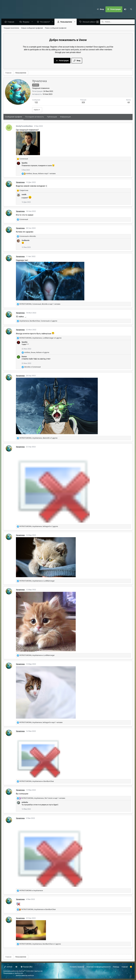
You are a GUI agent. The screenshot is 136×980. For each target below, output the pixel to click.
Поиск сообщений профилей (56, 28)
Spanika (25, 163)
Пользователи (67, 22)
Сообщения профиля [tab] (13, 117)
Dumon (24, 357)
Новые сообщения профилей (32, 28)
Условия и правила (77, 967)
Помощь (116, 967)
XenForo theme (21, 976)
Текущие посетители (11, 28)
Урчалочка (20, 182)
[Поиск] (131, 9)
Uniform (8, 967)
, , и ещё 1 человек (41, 174)
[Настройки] (125, 9)
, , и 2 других (38, 321)
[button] (33, 22)
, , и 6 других (40, 338)
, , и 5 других (38, 438)
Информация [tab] (65, 117)
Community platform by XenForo (23, 971)
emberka (25, 802)
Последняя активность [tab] (34, 117)
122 (36, 103)
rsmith (24, 195)
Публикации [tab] (52, 117)
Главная (11, 22)
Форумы (27, 22)
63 (129, 103)
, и (37, 581)
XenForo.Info (19, 973)
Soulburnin (26, 241)
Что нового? (46, 22)
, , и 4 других (37, 353)
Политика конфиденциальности (98, 967)
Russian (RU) (27, 967)
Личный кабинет (90, 22)
